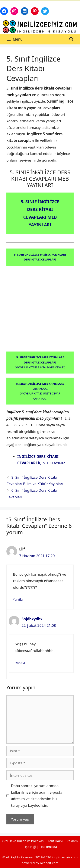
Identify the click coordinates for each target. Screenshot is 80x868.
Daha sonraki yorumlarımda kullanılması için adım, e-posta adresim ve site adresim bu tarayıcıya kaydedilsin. (37, 795)
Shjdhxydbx (32, 619)
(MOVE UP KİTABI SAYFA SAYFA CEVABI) (40, 362)
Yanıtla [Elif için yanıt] (18, 600)
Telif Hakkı (55, 841)
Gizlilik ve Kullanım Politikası (23, 841)
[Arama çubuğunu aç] (71, 39)
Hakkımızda (48, 847)
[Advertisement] (40, 310)
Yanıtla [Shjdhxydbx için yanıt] (20, 663)
